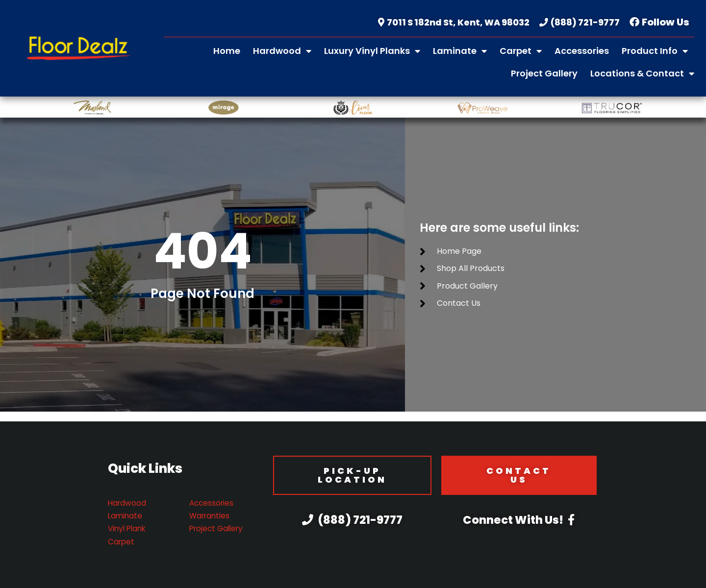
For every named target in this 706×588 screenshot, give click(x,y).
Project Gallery (544, 73)
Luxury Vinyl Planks (372, 51)
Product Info (655, 51)
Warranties (211, 516)
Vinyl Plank (128, 528)
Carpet (521, 51)
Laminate (460, 51)
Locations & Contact (642, 73)
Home (227, 51)
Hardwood (282, 51)
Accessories (582, 51)
